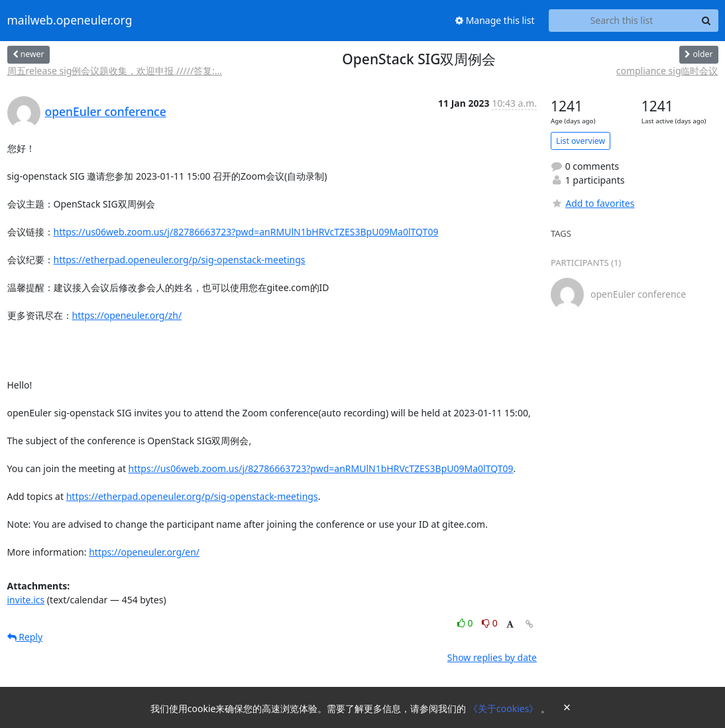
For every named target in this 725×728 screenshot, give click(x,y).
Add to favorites (592, 203)
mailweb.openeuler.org (70, 21)
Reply (25, 637)
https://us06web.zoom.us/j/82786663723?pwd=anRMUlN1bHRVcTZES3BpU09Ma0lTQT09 (246, 232)
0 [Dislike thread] (490, 623)
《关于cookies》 (505, 708)
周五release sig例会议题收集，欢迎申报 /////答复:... (115, 71)
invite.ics (26, 600)
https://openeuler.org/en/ (144, 552)
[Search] (706, 21)
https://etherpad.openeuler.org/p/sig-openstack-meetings (180, 260)
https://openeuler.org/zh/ (127, 315)
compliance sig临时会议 (667, 71)
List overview (581, 141)
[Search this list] (622, 21)
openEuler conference (106, 111)
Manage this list (495, 20)
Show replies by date (492, 657)
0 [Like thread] (466, 623)
